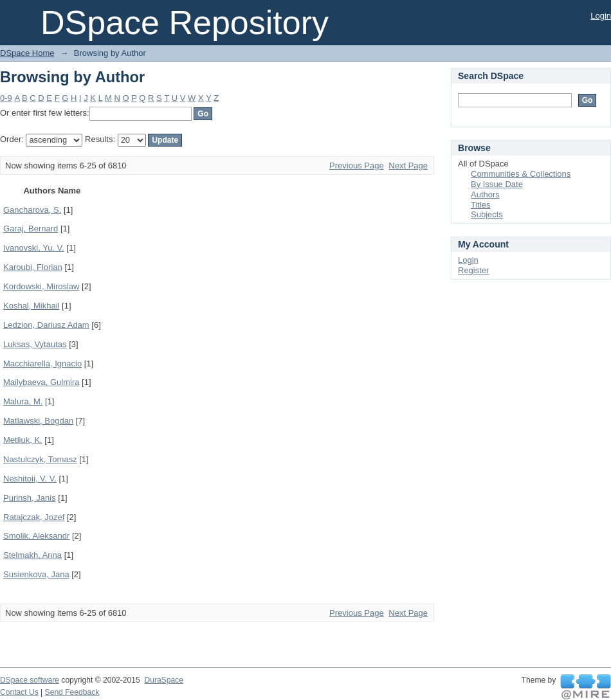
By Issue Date (497, 184)
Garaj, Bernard (31, 229)
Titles (481, 205)
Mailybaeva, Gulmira (41, 382)
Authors (485, 194)
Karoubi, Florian (33, 267)
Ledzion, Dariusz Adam (46, 325)
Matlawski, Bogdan (38, 421)
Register (473, 270)
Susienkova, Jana (36, 574)
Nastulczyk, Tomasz (40, 459)
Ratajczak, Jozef (34, 517)
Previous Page (357, 166)
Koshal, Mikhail (31, 306)
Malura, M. (23, 401)
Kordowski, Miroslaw (41, 286)
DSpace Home (27, 53)
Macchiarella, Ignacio (42, 363)
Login (601, 16)
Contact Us (19, 692)
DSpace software (30, 680)
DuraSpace (163, 680)
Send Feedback (72, 692)
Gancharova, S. (32, 210)
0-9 (6, 98)
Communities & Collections (521, 174)
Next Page (408, 166)
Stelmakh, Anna (32, 555)
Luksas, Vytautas (35, 344)
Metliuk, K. (23, 440)
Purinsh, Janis (30, 498)
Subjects (487, 214)
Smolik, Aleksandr (36, 536)
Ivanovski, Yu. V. (34, 248)
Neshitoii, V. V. (30, 479)
